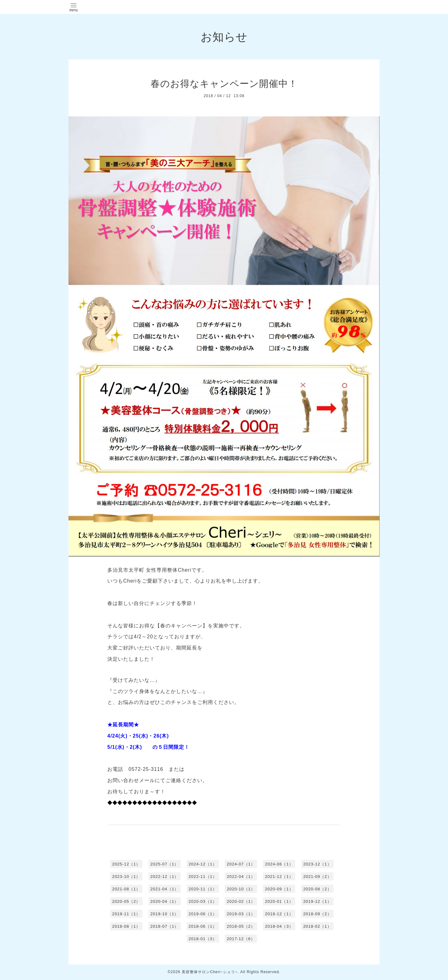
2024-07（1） (241, 864)
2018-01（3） (203, 939)
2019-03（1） (241, 914)
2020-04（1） (164, 901)
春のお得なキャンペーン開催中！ (224, 84)
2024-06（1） (279, 864)
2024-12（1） (203, 864)
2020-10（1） (241, 889)
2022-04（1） (241, 877)
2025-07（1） (164, 864)
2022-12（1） (164, 877)
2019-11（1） (126, 914)
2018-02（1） (317, 926)
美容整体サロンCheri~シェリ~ (210, 972)
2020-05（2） (126, 901)
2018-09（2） (317, 914)
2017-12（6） (241, 939)
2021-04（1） (164, 889)
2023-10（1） (126, 877)
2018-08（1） (126, 926)
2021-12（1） (279, 877)
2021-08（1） (126, 889)
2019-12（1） (317, 901)
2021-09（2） (317, 877)
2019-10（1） (164, 914)
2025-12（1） (126, 864)
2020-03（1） (203, 901)
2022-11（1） (203, 877)
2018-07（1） (164, 926)
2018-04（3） (279, 926)
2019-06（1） (203, 914)
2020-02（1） (241, 901)
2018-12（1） (279, 914)
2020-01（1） (279, 901)
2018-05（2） (241, 926)
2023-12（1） (317, 864)
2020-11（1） (203, 889)
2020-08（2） (317, 889)
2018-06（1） (203, 926)
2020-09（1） (279, 889)
